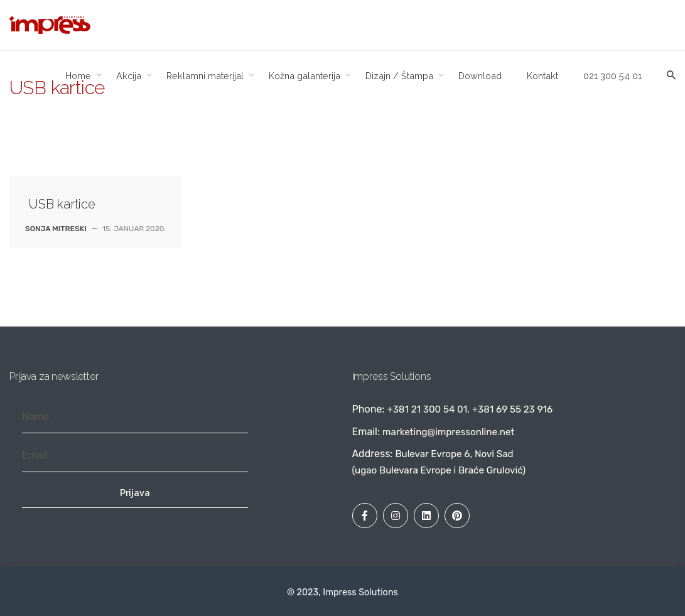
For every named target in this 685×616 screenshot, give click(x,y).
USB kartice (62, 204)
